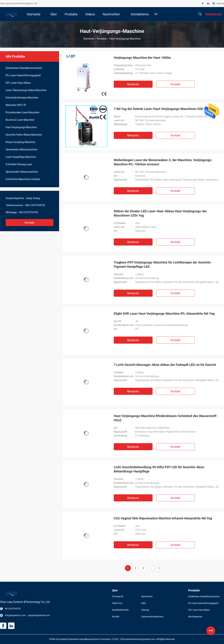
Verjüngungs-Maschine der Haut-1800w (142, 58)
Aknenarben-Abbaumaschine (21, 149)
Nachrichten (147, 597)
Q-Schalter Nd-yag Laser (19, 164)
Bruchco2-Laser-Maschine (20, 120)
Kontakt (30, 223)
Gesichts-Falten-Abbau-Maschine (24, 135)
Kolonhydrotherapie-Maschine (22, 98)
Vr (156, 14)
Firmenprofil (118, 597)
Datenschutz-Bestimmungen (153, 617)
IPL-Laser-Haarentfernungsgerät (23, 75)
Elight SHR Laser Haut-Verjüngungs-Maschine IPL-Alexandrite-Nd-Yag (164, 314)
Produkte (102, 39)
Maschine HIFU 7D (16, 105)
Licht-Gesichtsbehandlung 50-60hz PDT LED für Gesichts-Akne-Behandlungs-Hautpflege (159, 469)
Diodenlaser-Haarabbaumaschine (24, 68)
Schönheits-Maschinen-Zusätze (23, 179)
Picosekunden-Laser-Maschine (22, 112)
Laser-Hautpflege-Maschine (21, 157)
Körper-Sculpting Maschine (20, 142)
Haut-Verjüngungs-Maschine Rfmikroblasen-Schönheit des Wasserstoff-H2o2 (166, 418)
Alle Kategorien (195, 617)
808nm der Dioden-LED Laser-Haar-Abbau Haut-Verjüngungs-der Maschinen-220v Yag (160, 213)
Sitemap (145, 610)
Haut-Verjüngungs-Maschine (21, 127)
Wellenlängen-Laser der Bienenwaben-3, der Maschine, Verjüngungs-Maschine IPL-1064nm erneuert (163, 162)
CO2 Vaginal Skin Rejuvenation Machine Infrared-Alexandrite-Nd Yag (163, 518)
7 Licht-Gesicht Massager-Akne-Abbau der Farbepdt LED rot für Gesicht (165, 365)
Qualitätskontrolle (120, 610)
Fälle (143, 603)
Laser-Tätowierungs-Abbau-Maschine (26, 90)
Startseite (89, 39)
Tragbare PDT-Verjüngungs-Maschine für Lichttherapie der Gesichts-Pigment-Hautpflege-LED (163, 264)
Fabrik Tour (117, 603)
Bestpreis (133, 84)
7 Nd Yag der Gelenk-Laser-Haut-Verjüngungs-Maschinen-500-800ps (163, 109)
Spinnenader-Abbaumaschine (22, 172)
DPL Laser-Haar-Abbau (18, 83)
